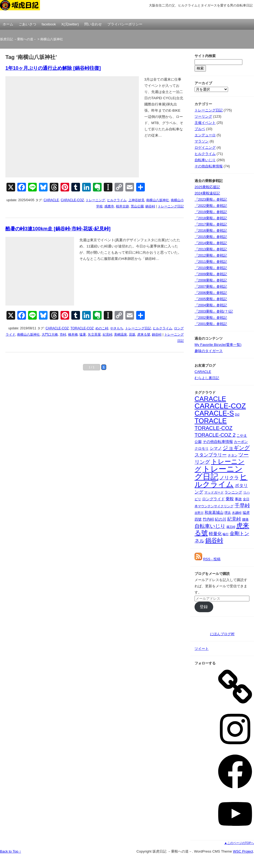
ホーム (8, 24)
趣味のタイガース (209, 351)
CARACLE (51, 200)
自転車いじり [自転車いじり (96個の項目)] (210, 526)
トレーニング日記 (171, 206)
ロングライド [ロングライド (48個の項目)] (213, 499)
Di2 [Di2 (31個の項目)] (237, 415)
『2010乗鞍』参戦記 (211, 268)
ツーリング (203, 116)
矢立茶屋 (94, 334)
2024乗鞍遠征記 (207, 193)
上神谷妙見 (136, 200)
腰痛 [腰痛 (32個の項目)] (245, 519)
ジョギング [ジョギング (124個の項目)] (236, 448)
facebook (49, 24)
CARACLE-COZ (72, 200)
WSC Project (243, 851)
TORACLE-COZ (82, 328)
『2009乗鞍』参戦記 (211, 274)
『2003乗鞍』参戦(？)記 (214, 311)
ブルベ (200, 129)
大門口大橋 (50, 334)
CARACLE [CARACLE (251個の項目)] (210, 399)
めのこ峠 (102, 328)
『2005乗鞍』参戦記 (211, 299)
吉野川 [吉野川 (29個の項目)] (199, 513)
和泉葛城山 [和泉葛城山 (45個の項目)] (214, 513)
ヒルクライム (117, 200)
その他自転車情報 (209, 166)
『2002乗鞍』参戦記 (211, 318)
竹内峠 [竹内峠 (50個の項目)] (208, 519)
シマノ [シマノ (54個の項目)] (216, 448)
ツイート (202, 649)
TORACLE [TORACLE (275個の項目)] (211, 421)
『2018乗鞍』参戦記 (211, 218)
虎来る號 (144, 334)
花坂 (132, 334)
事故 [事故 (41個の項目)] (238, 499)
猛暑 (83, 334)
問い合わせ (93, 24)
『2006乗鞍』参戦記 (211, 293)
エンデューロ (205, 135)
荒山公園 (137, 206)
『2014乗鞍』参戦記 (211, 243)
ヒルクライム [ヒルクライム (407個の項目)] (221, 481)
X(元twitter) (70, 24)
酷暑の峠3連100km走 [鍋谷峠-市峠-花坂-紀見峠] (58, 229)
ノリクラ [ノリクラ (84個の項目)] (229, 478)
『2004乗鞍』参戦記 (211, 305)
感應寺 (109, 206)
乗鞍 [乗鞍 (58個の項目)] (230, 499)
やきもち (117, 328)
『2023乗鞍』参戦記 (211, 199)
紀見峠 (108, 334)
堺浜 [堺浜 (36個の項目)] (228, 513)
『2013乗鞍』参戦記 (211, 249)
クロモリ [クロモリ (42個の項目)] (202, 448)
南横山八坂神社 (158, 200)
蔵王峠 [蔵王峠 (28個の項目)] (231, 527)
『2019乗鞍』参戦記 (211, 212)
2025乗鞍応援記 (207, 187)
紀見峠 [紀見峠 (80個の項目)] (234, 519)
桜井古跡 (122, 206)
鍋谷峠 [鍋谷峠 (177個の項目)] (214, 540)
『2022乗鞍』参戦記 (211, 206)
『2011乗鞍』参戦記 (211, 262)
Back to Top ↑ (11, 851)
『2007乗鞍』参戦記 (211, 286)
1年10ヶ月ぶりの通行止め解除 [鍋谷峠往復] (53, 68)
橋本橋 (73, 334)
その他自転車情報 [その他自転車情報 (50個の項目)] (218, 442)
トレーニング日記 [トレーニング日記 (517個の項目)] (219, 473)
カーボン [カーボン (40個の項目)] (241, 442)
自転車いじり (205, 160)
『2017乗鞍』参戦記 (211, 224)
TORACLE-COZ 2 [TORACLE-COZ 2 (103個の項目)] (215, 435)
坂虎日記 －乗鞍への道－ (27, 9)
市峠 (63, 334)
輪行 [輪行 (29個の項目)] (226, 534)
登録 (204, 607)
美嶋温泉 (121, 334)
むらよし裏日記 (207, 378)
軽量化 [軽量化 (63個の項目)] (215, 534)
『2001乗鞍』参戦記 (211, 324)
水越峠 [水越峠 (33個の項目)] (237, 513)
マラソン (202, 141)
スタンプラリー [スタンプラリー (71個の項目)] (211, 455)
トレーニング (95, 200)
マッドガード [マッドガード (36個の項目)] (214, 492)
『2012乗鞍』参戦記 (211, 255)
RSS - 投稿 (212, 559)
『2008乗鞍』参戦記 (211, 280)
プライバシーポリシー (125, 24)
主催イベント (205, 123)
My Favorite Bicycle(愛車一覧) (218, 345)
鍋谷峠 (150, 206)
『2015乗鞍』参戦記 (211, 237)
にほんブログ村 (222, 634)
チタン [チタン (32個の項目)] (233, 455)
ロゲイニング (205, 148)
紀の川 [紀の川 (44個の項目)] (220, 519)
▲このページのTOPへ (239, 843)
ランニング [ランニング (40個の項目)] (233, 492)
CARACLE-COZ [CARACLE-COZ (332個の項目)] (220, 406)
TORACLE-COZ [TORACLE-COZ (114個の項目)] (213, 428)
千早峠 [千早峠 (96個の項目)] (242, 506)
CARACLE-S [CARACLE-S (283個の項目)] (214, 413)
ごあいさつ (27, 24)
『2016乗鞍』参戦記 (211, 231)
